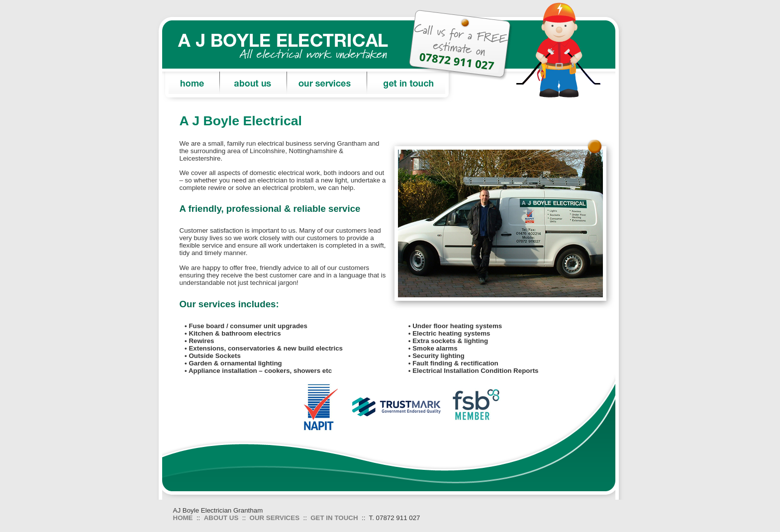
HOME (183, 518)
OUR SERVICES (275, 518)
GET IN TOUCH (334, 518)
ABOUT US (221, 518)
